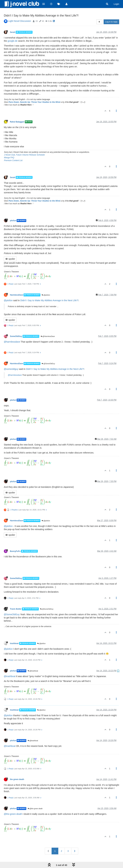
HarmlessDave (16, 287)
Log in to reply (111, 14)
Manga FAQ (9, 150)
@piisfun (46, 287)
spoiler (10, 251)
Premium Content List (13, 152)
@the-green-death (13, 806)
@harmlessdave (12, 334)
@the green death (35, 801)
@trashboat (33, 663)
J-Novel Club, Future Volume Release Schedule (24, 147)
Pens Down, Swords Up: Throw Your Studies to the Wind (34, 94)
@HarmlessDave (48, 329)
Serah (13, 24)
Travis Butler (16, 601)
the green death (17, 772)
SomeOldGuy (16, 328)
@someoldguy (11, 361)
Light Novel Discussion (20, 13)
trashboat (14, 636)
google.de (12, 33)
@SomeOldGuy (48, 356)
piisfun (13, 213)
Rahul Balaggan (17, 114)
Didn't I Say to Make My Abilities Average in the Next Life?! (49, 293)
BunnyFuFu (15, 543)
